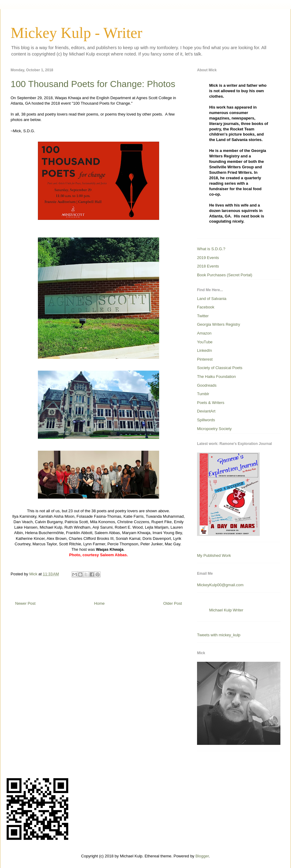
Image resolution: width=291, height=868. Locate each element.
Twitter (203, 316)
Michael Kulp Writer (226, 610)
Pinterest (205, 359)
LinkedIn (204, 350)
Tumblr (203, 394)
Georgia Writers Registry (219, 324)
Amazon (204, 333)
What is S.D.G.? (211, 249)
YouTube (205, 342)
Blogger (202, 856)
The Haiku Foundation (216, 377)
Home (100, 603)
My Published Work (214, 555)
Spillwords (206, 420)
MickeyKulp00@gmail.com (220, 585)
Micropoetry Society (214, 429)
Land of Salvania (212, 299)
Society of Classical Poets (220, 368)
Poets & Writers (211, 403)
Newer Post (25, 603)
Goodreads (207, 385)
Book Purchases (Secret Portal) (225, 275)
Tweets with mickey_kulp (219, 635)
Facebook (206, 307)
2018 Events (208, 266)
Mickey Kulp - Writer (76, 33)
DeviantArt (206, 411)
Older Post (173, 603)
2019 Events (208, 258)
